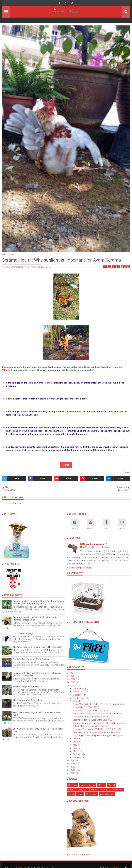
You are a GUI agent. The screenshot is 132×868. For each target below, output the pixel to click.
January (77, 757)
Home (66, 465)
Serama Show (116, 790)
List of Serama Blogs (23, 633)
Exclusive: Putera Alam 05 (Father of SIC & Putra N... (97, 729)
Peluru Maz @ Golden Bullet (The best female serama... (99, 704)
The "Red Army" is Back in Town (28, 700)
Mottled (111, 785)
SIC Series (92, 790)
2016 (73, 682)
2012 (73, 767)
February (78, 754)
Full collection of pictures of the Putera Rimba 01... (97, 732)
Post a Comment (14, 503)
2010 (73, 773)
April (75, 748)
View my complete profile (80, 568)
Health (127, 472)
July (75, 739)
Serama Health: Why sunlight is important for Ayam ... (98, 714)
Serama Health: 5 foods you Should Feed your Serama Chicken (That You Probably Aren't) (39, 602)
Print (116, 267)
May (75, 745)
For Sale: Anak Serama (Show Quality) (31, 659)
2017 (73, 679)
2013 (73, 764)
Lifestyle (101, 785)
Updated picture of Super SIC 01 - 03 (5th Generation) (99, 723)
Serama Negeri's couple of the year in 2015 (93, 720)
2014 (73, 761)
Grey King (73, 785)
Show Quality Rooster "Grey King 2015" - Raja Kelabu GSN (38, 730)
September (79, 698)
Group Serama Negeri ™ (95, 544)
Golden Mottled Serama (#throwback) (91, 726)
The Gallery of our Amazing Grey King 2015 (93, 717)
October (77, 695)
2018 (73, 676)
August (77, 701)
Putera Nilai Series (76, 790)
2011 (73, 770)
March (76, 751)
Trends (80, 794)
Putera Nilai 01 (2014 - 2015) (86, 707)
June (76, 742)
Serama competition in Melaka (27, 687)
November (78, 692)
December (79, 689)
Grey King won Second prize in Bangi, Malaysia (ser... (98, 736)
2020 (73, 673)
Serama (103, 790)
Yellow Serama (107, 794)
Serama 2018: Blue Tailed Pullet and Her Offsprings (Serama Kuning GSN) (37, 674)
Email (125, 267)
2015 (73, 686)
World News (91, 794)
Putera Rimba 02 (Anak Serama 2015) (90, 711)
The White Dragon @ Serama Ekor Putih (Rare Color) (38, 647)
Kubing (92, 785)
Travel (71, 794)
